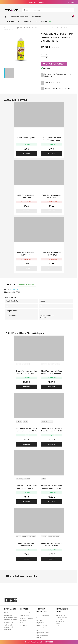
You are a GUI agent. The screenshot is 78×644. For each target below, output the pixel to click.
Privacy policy (9, 622)
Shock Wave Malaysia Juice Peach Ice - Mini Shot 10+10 (52, 430)
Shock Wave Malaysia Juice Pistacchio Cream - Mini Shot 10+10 (26, 372)
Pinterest (11, 600)
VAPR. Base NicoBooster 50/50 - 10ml (26, 196)
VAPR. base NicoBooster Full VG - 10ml (26, 254)
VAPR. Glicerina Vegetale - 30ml (26, 139)
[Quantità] (43, 59)
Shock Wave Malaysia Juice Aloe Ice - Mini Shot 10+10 (26, 487)
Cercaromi (46, 22)
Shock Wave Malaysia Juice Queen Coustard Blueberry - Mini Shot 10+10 (52, 372)
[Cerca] (48, 10)
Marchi (36, 22)
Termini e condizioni (43, 618)
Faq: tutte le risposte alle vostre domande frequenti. (11, 618)
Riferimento (9, 292)
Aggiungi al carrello (54, 64)
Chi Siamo (8, 613)
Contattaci (8, 630)
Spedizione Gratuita (43, 633)
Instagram (15, 600)
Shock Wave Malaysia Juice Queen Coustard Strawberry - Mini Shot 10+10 (52, 544)
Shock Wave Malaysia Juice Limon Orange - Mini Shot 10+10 (26, 430)
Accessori (26, 22)
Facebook (7, 600)
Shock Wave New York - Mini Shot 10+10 (26, 544)
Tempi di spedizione (43, 615)
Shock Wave (14, 289)
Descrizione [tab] (10, 284)
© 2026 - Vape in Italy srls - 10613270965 (39, 642)
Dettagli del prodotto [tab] (26, 284)
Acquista (26, 154)
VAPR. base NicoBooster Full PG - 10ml (52, 254)
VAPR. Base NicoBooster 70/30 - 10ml (52, 196)
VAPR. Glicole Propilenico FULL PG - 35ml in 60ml (52, 139)
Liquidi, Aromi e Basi (11, 22)
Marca (7, 289)
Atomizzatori (35, 17)
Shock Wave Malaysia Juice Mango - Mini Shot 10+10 (52, 487)
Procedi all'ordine (42, 625)
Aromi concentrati (26, 613)
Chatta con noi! (50, 76)
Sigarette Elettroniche (18, 17)
